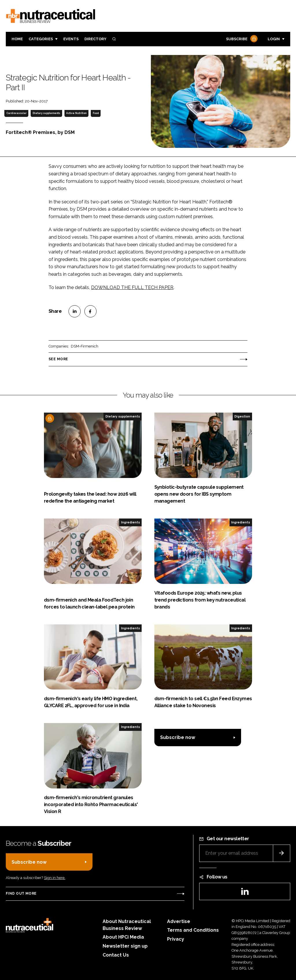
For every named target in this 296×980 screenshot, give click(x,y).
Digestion (242, 416)
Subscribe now (178, 737)
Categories (41, 39)
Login (274, 39)
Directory (95, 39)
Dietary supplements (46, 113)
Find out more (21, 893)
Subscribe (241, 39)
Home (17, 39)
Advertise (179, 921)
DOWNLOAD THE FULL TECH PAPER (132, 287)
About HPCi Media (123, 937)
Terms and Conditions (193, 930)
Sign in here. (55, 878)
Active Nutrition (76, 113)
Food (96, 113)
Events (71, 39)
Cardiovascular (16, 113)
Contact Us (116, 955)
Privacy (176, 939)
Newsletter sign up (125, 946)
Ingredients (131, 522)
